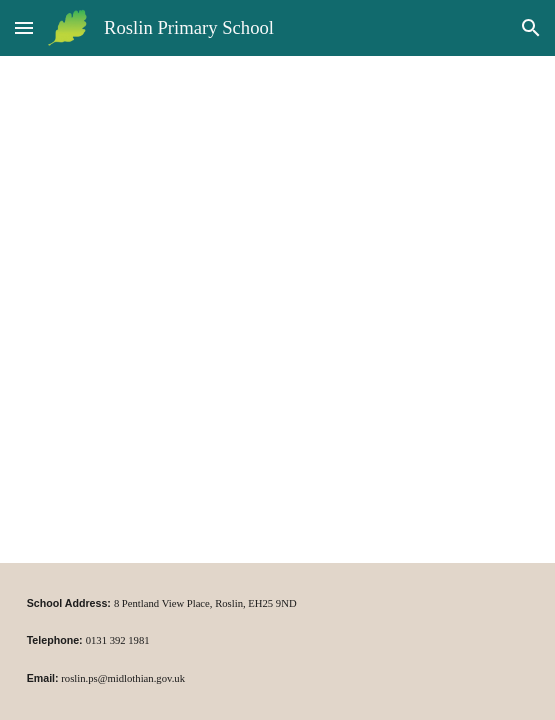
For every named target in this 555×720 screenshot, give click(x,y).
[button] (24, 27)
